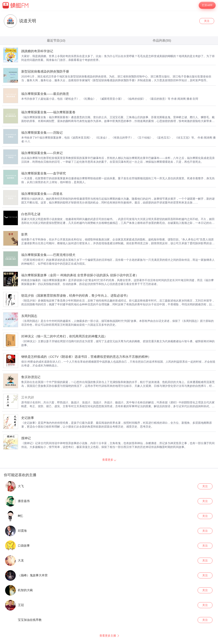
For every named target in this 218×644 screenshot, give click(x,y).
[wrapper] (109, 327)
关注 (207, 21)
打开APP (207, 5)
